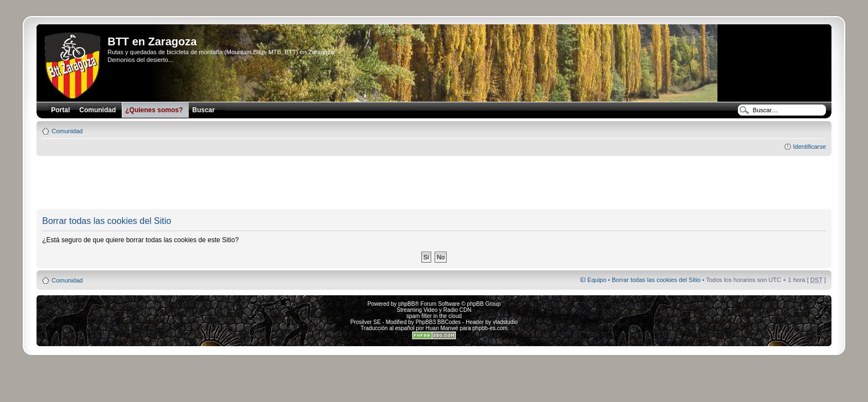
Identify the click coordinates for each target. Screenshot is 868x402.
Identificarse (809, 147)
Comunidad (67, 131)
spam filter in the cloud (434, 316)
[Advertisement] (434, 183)
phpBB (406, 304)
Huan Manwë (442, 328)
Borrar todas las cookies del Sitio (656, 280)
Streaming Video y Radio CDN (434, 310)
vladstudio (505, 322)
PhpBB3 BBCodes (438, 322)
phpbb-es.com (490, 328)
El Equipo (593, 280)
